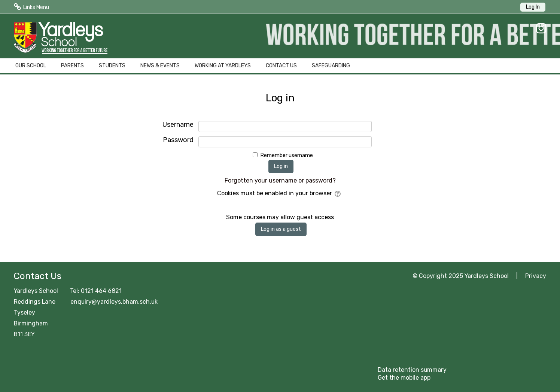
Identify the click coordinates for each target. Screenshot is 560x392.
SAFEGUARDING (331, 66)
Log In (533, 7)
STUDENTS (112, 66)
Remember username (287, 155)
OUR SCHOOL (31, 66)
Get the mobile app (404, 378)
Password (178, 140)
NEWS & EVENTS (160, 66)
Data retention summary (412, 370)
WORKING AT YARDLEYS (223, 66)
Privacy (536, 276)
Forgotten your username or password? (280, 180)
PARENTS (72, 66)
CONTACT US (281, 66)
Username (178, 125)
